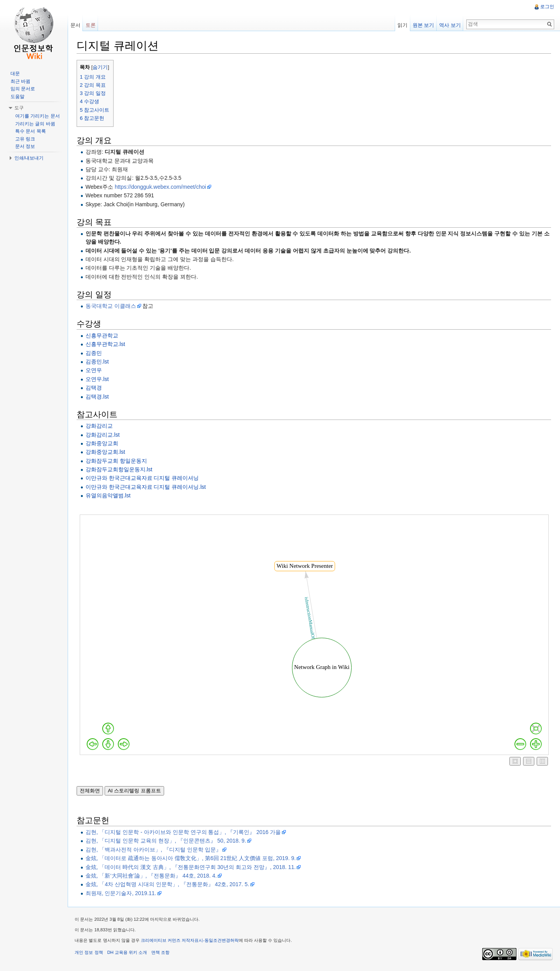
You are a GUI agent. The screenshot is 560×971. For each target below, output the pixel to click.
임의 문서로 (23, 89)
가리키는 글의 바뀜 (35, 124)
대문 (15, 74)
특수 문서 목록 (31, 131)
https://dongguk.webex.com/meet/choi (162, 187)
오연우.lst (98, 379)
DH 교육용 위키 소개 (128, 953)
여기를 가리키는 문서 (38, 116)
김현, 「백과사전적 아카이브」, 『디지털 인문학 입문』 (155, 850)
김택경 (95, 388)
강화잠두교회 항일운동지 (117, 461)
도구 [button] (19, 108)
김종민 (95, 353)
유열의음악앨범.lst (109, 496)
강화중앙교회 (103, 444)
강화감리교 (100, 426)
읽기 (402, 25)
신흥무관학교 (103, 335)
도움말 (17, 97)
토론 (91, 25)
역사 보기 (450, 25)
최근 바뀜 (20, 81)
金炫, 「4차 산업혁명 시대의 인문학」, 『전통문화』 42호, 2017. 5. (169, 885)
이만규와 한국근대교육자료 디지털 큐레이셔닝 (143, 478)
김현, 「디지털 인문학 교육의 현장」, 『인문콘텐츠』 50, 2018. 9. (167, 841)
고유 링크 (25, 139)
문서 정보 (25, 146)
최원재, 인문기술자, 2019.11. (122, 893)
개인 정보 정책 (90, 953)
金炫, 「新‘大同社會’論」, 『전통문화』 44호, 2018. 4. (152, 876)
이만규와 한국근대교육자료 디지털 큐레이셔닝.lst (147, 487)
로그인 (547, 7)
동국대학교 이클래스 (112, 306)
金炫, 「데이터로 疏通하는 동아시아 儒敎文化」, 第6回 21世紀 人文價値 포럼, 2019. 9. (192, 859)
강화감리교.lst (104, 435)
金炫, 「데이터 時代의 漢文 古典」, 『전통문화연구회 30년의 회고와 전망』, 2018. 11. (192, 867)
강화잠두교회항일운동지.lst (120, 470)
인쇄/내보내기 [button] (29, 158)
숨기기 (102, 68)
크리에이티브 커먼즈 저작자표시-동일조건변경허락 (191, 941)
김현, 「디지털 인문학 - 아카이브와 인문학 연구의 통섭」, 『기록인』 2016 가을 (184, 832)
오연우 (95, 370)
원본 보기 (423, 25)
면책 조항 (162, 953)
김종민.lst (98, 362)
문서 (76, 25)
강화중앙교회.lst (107, 452)
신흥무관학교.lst (107, 344)
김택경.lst (98, 397)
